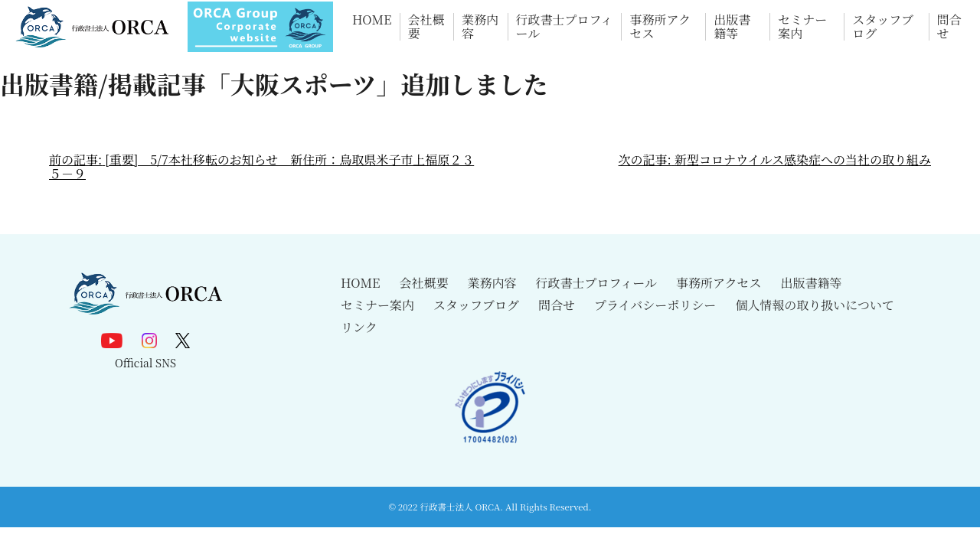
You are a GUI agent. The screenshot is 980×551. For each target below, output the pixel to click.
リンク (359, 327)
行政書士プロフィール (565, 27)
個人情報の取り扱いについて (815, 305)
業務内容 (480, 27)
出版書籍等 (732, 27)
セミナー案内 (802, 27)
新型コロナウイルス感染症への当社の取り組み (803, 160)
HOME (372, 21)
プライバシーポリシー (655, 305)
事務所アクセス (660, 27)
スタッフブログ (883, 27)
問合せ (949, 27)
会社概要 (426, 27)
